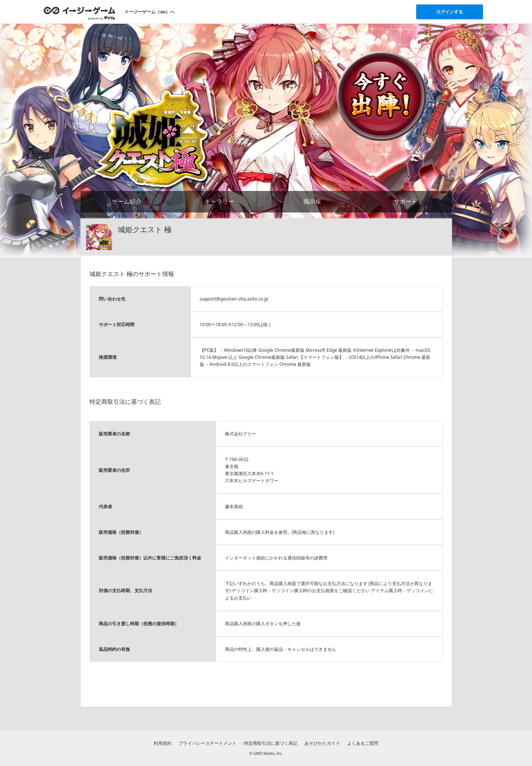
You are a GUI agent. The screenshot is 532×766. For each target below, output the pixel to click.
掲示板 (312, 201)
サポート (405, 201)
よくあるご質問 (363, 743)
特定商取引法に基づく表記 (271, 743)
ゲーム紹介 (127, 201)
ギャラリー (219, 201)
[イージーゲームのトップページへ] (80, 13)
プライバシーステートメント (208, 743)
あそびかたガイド (322, 743)
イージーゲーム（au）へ (149, 12)
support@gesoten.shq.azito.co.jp (234, 299)
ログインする (450, 12)
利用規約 (163, 743)
